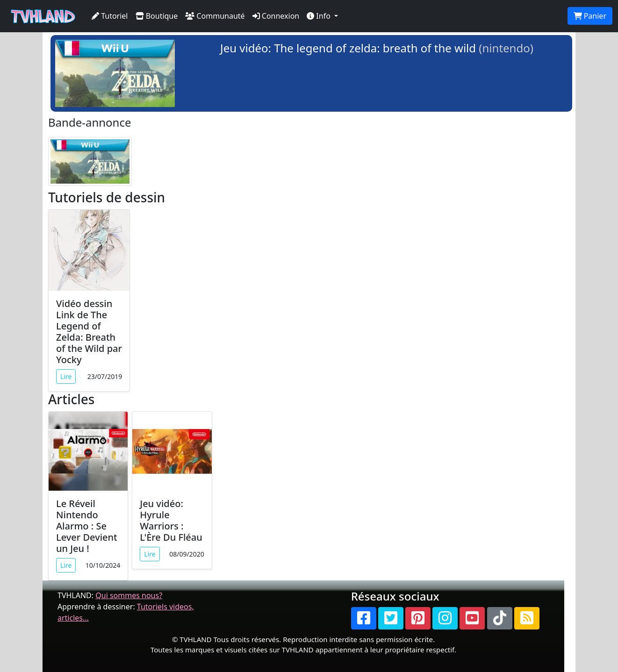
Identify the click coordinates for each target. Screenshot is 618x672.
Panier (590, 16)
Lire (66, 376)
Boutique (157, 16)
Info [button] (320, 16)
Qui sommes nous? (129, 595)
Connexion (276, 16)
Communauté (215, 16)
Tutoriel (110, 16)
